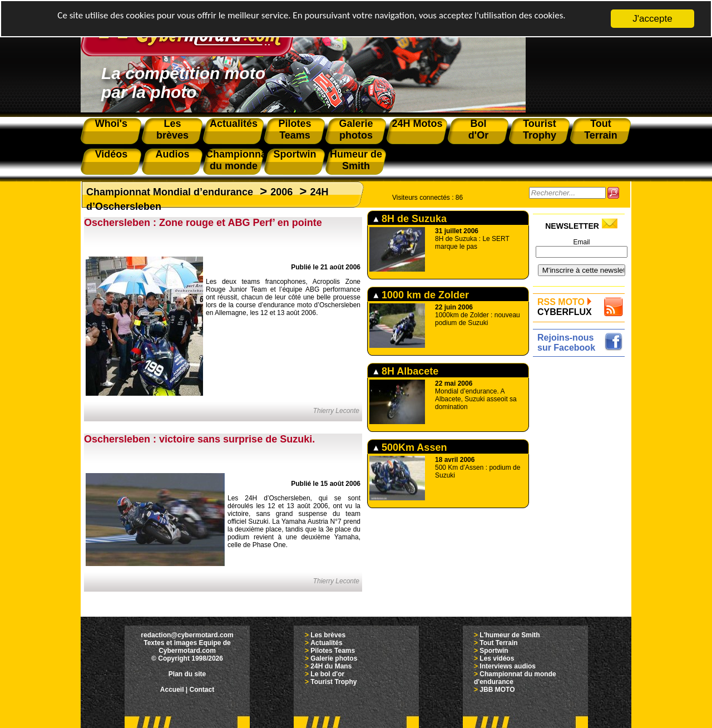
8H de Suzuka (410, 219)
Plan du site (187, 674)
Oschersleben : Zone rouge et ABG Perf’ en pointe (203, 223)
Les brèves (328, 635)
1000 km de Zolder (421, 295)
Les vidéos (497, 658)
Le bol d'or (327, 674)
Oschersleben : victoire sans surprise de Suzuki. (199, 439)
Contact (202, 690)
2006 (281, 192)
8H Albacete (406, 371)
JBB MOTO (497, 690)
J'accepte (652, 19)
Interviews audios (508, 666)
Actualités (326, 643)
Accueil (172, 690)
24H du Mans (331, 666)
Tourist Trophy (333, 682)
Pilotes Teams (333, 651)
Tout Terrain (498, 643)
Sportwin (494, 651)
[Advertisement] (582, 527)
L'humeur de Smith (510, 635)
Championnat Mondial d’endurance (170, 192)
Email (581, 242)
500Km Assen (410, 447)
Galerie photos (334, 658)
